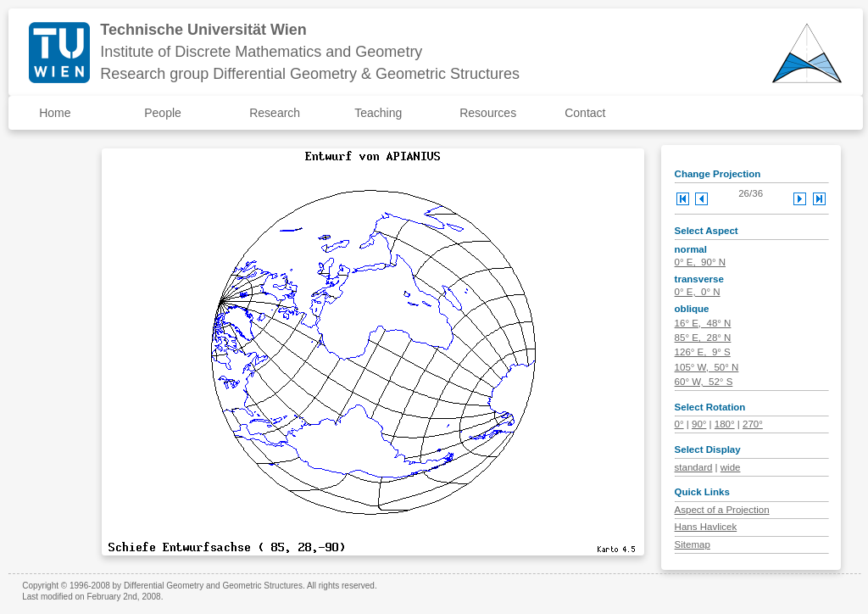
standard (694, 467)
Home (55, 113)
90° (699, 424)
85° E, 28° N (703, 338)
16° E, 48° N (703, 323)
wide (731, 467)
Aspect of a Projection (722, 510)
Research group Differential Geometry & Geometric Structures (310, 74)
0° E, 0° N (698, 292)
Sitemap (693, 544)
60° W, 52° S (704, 382)
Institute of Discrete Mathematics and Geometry (261, 52)
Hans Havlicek (706, 527)
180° (725, 424)
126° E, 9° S (703, 352)
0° (679, 424)
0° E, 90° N (700, 262)
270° (753, 424)
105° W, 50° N (707, 367)
